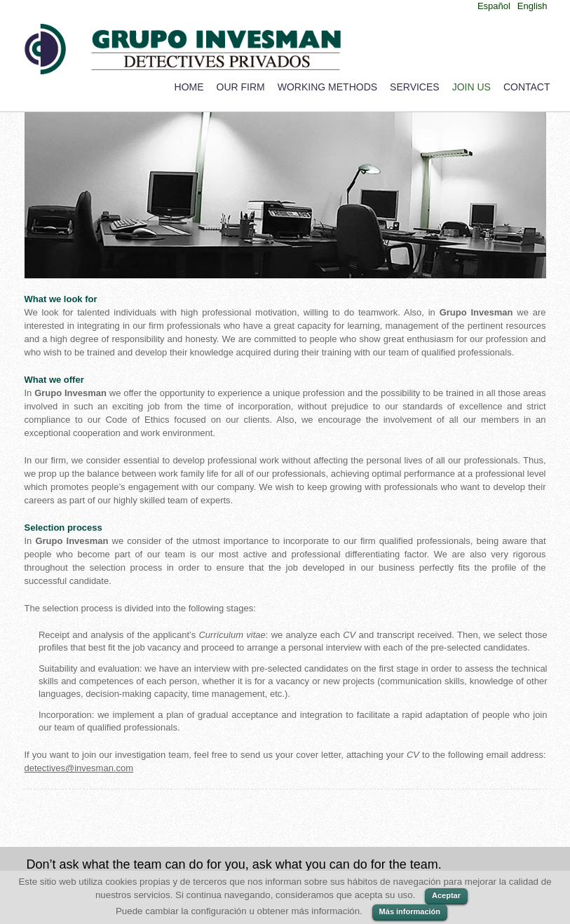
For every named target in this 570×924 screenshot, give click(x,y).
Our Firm (241, 87)
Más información (410, 911)
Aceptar (446, 895)
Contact (527, 87)
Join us (471, 87)
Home (189, 87)
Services (415, 87)
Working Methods (327, 87)
